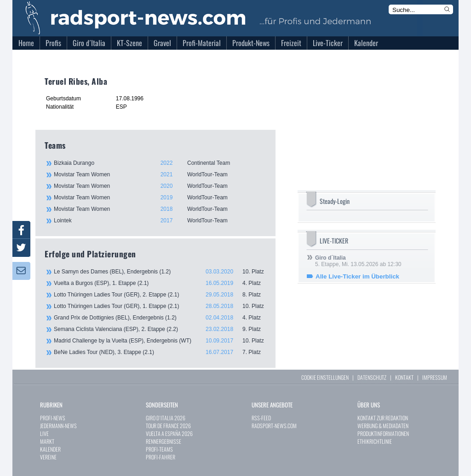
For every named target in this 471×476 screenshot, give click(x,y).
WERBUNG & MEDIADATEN (383, 426)
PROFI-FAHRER (161, 457)
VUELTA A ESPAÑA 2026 (169, 433)
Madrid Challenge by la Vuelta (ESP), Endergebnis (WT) (160, 341)
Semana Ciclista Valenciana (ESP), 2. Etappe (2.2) (160, 329)
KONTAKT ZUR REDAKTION (383, 418)
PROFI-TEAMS (159, 449)
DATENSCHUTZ (372, 377)
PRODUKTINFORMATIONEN (383, 433)
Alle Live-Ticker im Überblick (357, 276)
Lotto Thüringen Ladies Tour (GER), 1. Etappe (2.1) (160, 306)
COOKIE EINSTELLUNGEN (325, 377)
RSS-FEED (261, 418)
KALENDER (50, 449)
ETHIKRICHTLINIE (375, 441)
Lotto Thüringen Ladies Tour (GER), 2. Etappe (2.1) (160, 295)
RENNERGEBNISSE (164, 441)
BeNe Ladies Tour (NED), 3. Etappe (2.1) (160, 352)
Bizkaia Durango (160, 163)
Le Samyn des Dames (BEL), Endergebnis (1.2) (160, 272)
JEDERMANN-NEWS (58, 426)
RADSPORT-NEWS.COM (274, 426)
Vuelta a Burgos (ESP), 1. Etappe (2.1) (160, 283)
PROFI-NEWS (53, 418)
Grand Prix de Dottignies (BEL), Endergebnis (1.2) (160, 318)
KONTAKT (404, 377)
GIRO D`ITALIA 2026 (166, 418)
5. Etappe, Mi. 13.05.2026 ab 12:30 (358, 261)
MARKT (47, 441)
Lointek (160, 221)
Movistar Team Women (160, 174)
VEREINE (48, 457)
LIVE (44, 433)
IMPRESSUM (435, 377)
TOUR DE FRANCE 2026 (168, 426)
